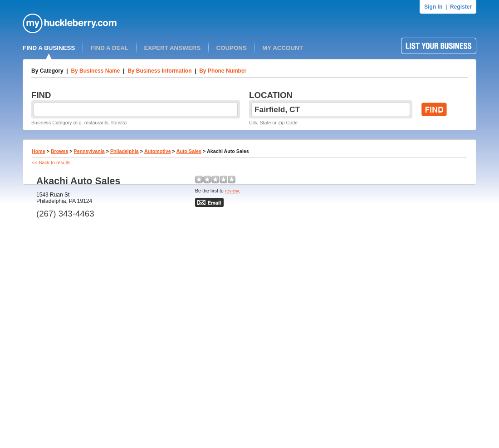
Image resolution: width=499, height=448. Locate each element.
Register (461, 7)
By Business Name (95, 71)
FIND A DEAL (110, 48)
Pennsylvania (89, 151)
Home (39, 151)
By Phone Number (223, 71)
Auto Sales (189, 151)
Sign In (433, 7)
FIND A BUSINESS (49, 48)
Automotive (158, 151)
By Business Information (159, 71)
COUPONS (232, 48)
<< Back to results (51, 162)
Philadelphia (125, 151)
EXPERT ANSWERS (172, 48)
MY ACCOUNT (283, 48)
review (232, 191)
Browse (60, 151)
